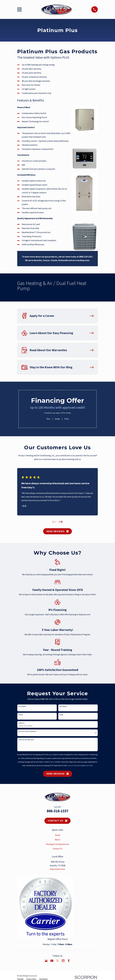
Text (48, 419)
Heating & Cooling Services (57, 844)
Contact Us (57, 821)
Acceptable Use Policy (86, 766)
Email (57, 419)
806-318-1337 (58, 811)
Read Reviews (57, 531)
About (57, 840)
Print (67, 419)
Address (21, 723)
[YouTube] (52, 961)
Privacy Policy (72, 766)
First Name (22, 706)
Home (58, 835)
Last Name (63, 706)
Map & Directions (58, 869)
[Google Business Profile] (46, 961)
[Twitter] (58, 961)
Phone (21, 715)
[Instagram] (63, 961)
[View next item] (61, 522)
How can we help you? (26, 740)
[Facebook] (69, 961)
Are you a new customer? (28, 731)
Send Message (57, 774)
